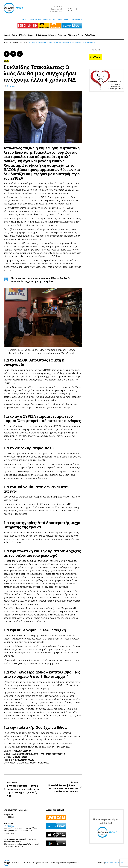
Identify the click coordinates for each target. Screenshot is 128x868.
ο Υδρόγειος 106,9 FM (33, 18)
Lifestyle (52, 34)
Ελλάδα (22, 34)
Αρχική (7, 34)
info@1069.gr (9, 825)
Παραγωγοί (58, 18)
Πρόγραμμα (47, 18)
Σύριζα (23, 41)
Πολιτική (62, 34)
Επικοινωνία (77, 18)
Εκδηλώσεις (41, 34)
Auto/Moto (90, 34)
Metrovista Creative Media (115, 862)
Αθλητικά (72, 34)
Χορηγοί (67, 18)
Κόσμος (31, 34)
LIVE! (22, 18)
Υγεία (81, 34)
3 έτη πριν (11, 85)
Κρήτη (15, 34)
